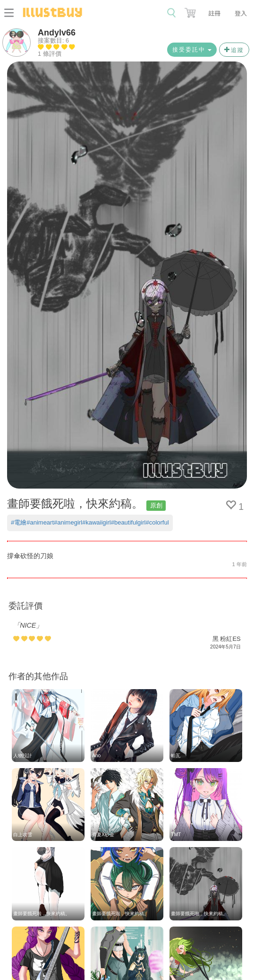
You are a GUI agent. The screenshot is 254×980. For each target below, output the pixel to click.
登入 (241, 13)
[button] (191, 11)
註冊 (214, 13)
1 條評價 (50, 54)
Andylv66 (57, 33)
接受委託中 (192, 50)
